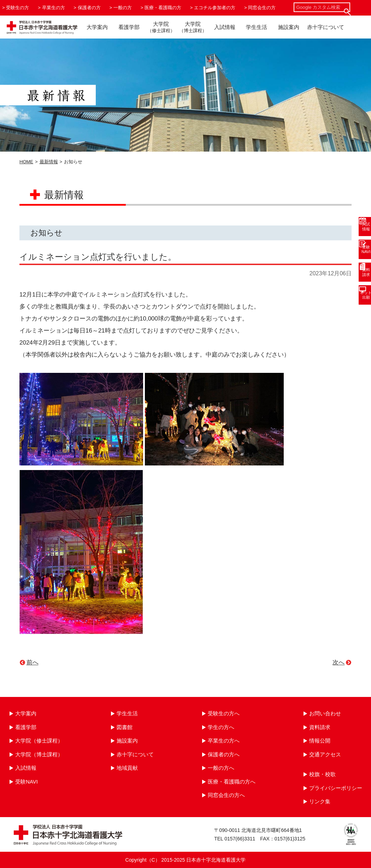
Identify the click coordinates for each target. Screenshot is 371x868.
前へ (33, 662)
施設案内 (289, 27)
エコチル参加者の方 (215, 8)
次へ (338, 662)
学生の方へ (221, 727)
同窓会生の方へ (226, 795)
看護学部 (129, 27)
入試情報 (225, 27)
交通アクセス (325, 754)
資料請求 (320, 727)
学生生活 (257, 27)
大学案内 (97, 27)
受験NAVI (26, 782)
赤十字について (326, 27)
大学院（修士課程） (39, 741)
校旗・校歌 (322, 774)
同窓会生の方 (262, 8)
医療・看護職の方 (163, 8)
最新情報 (49, 162)
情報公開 (320, 741)
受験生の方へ (224, 713)
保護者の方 (89, 8)
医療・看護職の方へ (232, 782)
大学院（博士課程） (39, 754)
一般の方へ (221, 768)
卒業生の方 (54, 8)
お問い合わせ (325, 713)
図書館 (125, 727)
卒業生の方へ (224, 741)
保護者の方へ (224, 754)
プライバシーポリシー (336, 788)
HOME (26, 162)
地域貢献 (127, 768)
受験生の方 (17, 8)
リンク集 (320, 801)
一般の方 (123, 8)
